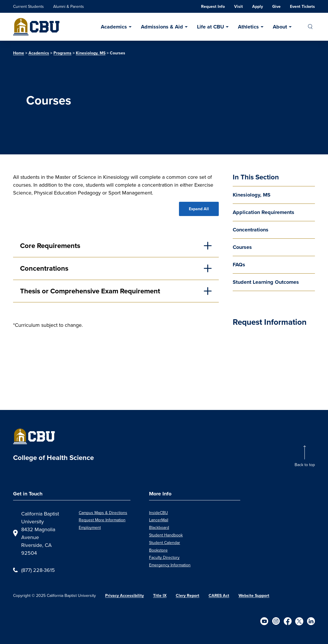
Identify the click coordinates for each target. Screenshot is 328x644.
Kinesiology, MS (91, 53)
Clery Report (188, 596)
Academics (114, 27)
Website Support (254, 596)
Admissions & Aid (162, 27)
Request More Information (102, 520)
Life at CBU (210, 27)
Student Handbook (166, 535)
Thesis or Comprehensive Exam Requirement (90, 291)
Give (276, 7)
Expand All (199, 209)
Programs (62, 53)
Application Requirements (264, 212)
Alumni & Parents (69, 6)
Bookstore (158, 550)
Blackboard (159, 527)
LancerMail (159, 520)
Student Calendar (165, 543)
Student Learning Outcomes (266, 282)
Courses (242, 247)
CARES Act (219, 596)
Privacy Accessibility (124, 596)
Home (19, 53)
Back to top (305, 465)
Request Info (213, 7)
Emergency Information (170, 565)
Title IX (160, 596)
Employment (90, 527)
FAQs (239, 265)
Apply (258, 7)
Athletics (248, 27)
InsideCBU (158, 513)
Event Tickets (302, 7)
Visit (239, 7)
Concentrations (251, 230)
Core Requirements (50, 246)
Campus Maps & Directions (103, 513)
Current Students (28, 6)
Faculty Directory (164, 557)
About (280, 27)
